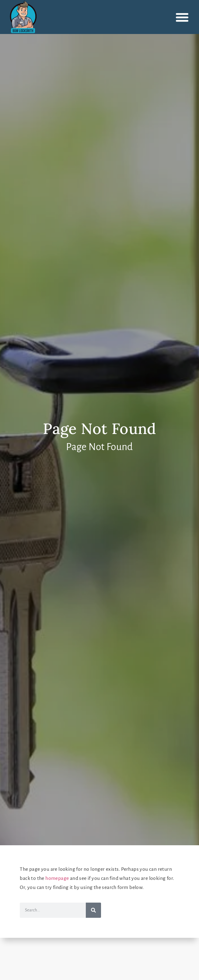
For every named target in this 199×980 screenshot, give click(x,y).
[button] (182, 17)
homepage (57, 878)
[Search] (93, 910)
